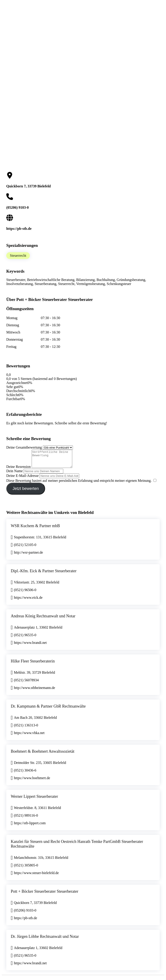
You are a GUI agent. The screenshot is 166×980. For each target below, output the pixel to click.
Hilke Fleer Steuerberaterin (33, 664)
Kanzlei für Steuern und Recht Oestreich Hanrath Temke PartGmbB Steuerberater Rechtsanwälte (77, 847)
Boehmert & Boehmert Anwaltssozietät (43, 755)
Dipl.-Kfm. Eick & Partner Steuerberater (44, 574)
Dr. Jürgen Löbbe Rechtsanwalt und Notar (45, 940)
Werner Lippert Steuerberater (34, 800)
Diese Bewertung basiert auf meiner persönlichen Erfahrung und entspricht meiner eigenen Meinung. (79, 484)
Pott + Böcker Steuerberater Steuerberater (45, 895)
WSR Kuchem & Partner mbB (35, 529)
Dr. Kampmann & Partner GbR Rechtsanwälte (48, 710)
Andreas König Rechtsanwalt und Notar (43, 619)
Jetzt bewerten (26, 492)
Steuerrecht (18, 255)
